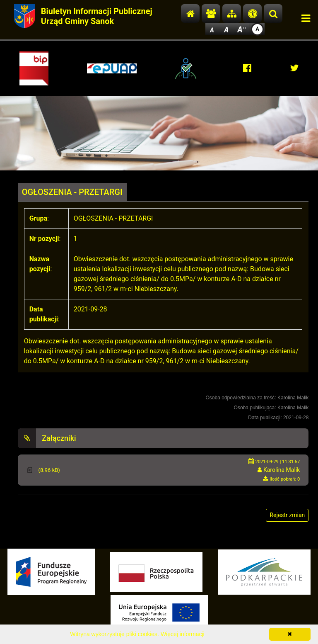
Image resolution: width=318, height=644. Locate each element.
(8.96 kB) (48, 470)
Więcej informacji (183, 634)
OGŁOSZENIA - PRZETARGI (72, 192)
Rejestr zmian (287, 515)
